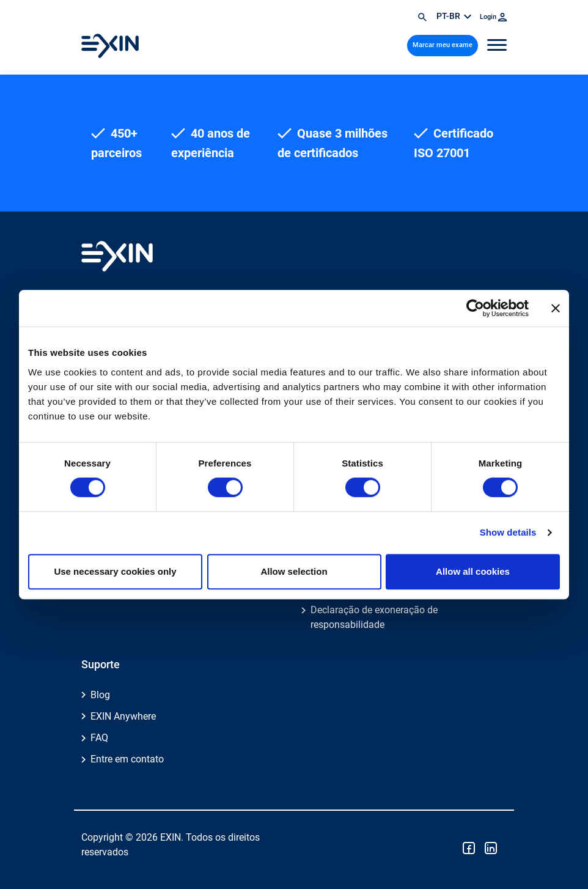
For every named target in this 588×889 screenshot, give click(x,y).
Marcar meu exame (443, 45)
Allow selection (294, 571)
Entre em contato (127, 759)
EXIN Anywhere (123, 716)
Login (493, 17)
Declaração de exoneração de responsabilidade (374, 617)
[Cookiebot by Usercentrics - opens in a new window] (475, 308)
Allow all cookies (473, 571)
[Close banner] (556, 308)
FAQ (99, 738)
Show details (508, 532)
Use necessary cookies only (115, 571)
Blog (100, 695)
